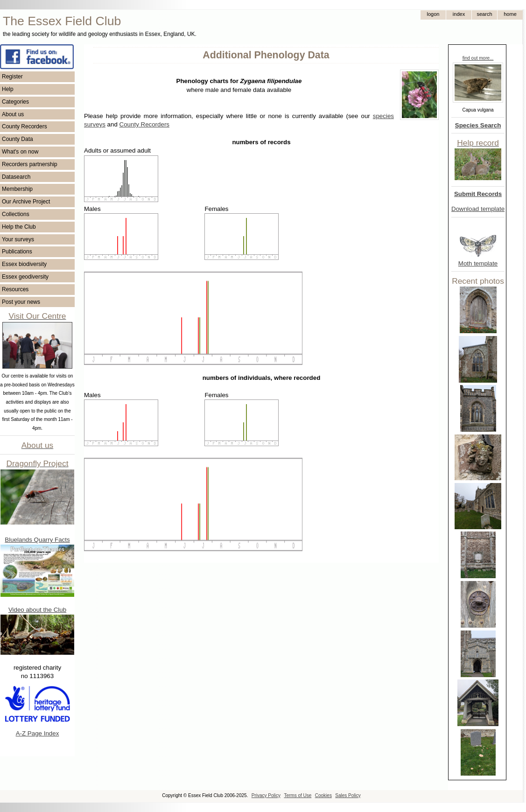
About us (13, 114)
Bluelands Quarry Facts (37, 540)
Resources (15, 289)
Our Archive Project (26, 202)
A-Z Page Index (38, 733)
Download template (478, 209)
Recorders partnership (30, 164)
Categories (15, 102)
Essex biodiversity (24, 264)
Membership (17, 189)
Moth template (478, 263)
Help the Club (19, 227)
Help (8, 89)
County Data (18, 139)
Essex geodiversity (25, 277)
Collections (16, 214)
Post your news (21, 302)
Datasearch (16, 177)
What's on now (20, 152)
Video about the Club (37, 610)
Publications (17, 252)
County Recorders (25, 126)
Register (12, 77)
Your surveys (18, 239)
